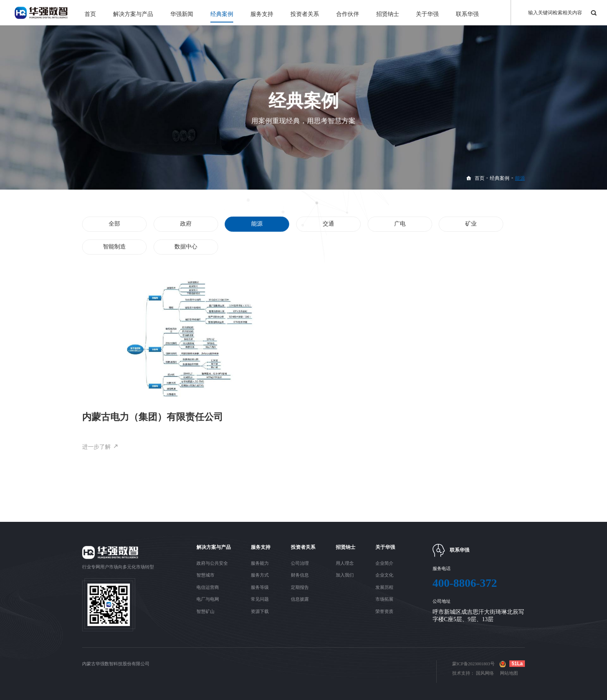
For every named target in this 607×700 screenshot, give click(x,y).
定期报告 (300, 587)
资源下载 (260, 611)
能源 (520, 178)
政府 (186, 224)
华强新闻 (182, 14)
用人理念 (345, 563)
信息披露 (300, 599)
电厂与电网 (208, 599)
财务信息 (300, 575)
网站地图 (509, 673)
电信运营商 (208, 587)
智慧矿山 (205, 611)
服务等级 (260, 587)
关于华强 (427, 14)
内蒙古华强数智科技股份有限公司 (116, 664)
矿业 (471, 224)
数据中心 (186, 247)
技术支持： (463, 673)
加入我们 (345, 575)
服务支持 (262, 14)
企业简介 (384, 563)
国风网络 (485, 673)
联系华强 (467, 14)
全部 (115, 224)
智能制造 (115, 247)
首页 (90, 14)
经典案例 (222, 14)
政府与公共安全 (212, 563)
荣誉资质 (384, 611)
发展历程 (384, 587)
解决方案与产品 (133, 14)
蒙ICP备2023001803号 (473, 664)
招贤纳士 (388, 14)
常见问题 (260, 599)
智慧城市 (205, 575)
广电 (400, 224)
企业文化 (384, 575)
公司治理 (300, 563)
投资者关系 (305, 14)
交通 (328, 224)
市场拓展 (384, 599)
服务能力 (260, 563)
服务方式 (260, 575)
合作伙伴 (348, 14)
